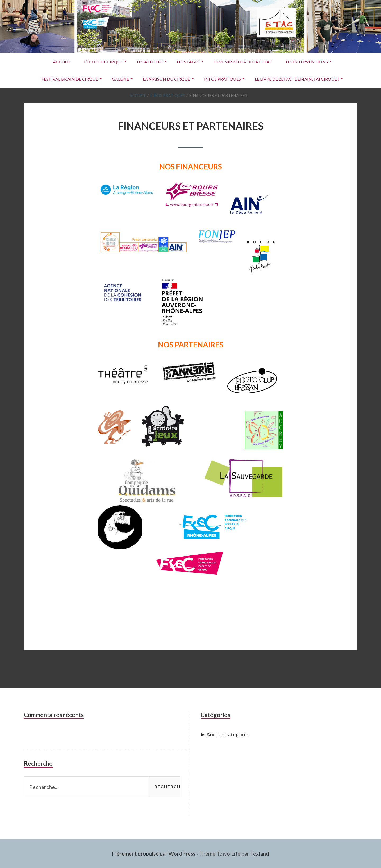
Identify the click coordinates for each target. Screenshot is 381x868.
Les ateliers (150, 62)
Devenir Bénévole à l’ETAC (243, 62)
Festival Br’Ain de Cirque (70, 79)
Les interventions (307, 62)
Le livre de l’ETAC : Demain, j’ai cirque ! (297, 79)
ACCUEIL (62, 62)
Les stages (188, 62)
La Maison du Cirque (166, 79)
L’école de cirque (103, 62)
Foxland (260, 853)
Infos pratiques (222, 79)
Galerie (120, 79)
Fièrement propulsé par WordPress (154, 853)
